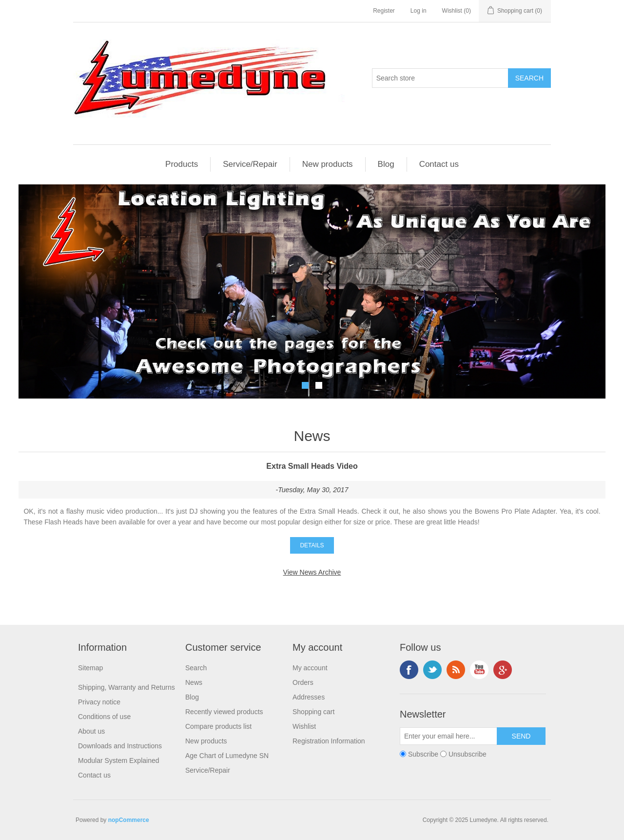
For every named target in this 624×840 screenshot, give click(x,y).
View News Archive (312, 572)
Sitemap (90, 668)
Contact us (439, 164)
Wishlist (304, 726)
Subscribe (423, 754)
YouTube (479, 670)
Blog (386, 164)
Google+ (503, 670)
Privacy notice (99, 702)
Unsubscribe (468, 754)
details (312, 545)
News (194, 682)
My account (310, 668)
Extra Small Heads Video (312, 466)
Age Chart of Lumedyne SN (227, 756)
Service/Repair (250, 164)
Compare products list (218, 726)
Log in (419, 11)
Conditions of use (104, 717)
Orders (303, 682)
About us (91, 731)
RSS (456, 670)
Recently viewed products (224, 712)
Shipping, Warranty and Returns (127, 687)
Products (182, 164)
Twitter (432, 670)
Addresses (309, 697)
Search (196, 668)
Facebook (409, 670)
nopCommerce (129, 820)
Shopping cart (313, 712)
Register (384, 11)
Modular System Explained (119, 760)
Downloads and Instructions (120, 746)
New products (328, 164)
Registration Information (329, 741)
